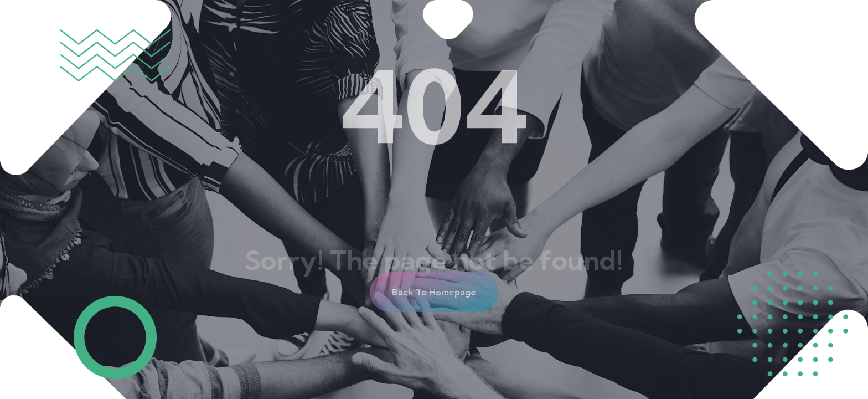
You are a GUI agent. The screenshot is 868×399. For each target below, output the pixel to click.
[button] (434, 292)
